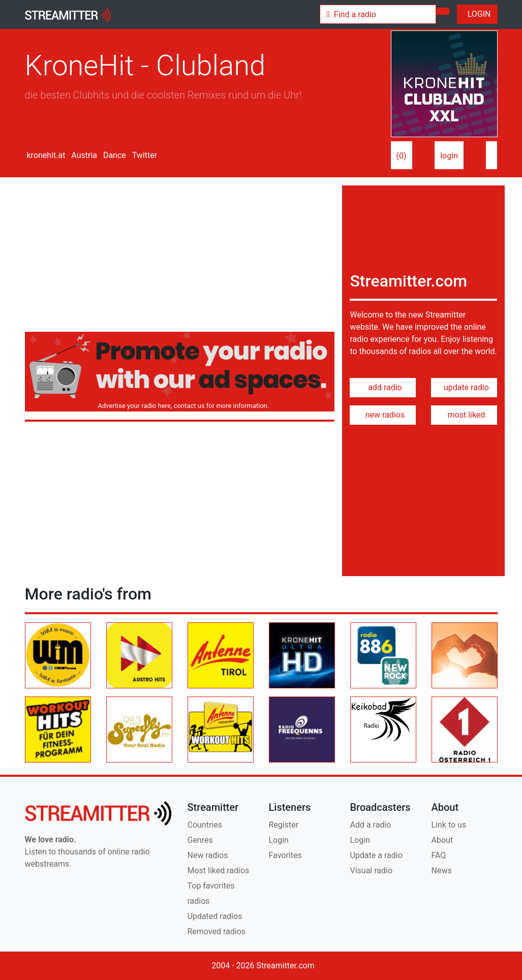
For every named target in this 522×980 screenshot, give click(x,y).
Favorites (285, 855)
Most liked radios (218, 871)
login (449, 156)
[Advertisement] (180, 257)
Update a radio (376, 855)
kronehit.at (45, 155)
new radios (383, 415)
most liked (465, 415)
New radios (207, 855)
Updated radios (214, 916)
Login (278, 840)
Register (283, 825)
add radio (383, 387)
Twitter (144, 155)
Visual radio (371, 871)
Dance (114, 155)
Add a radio (370, 825)
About (442, 840)
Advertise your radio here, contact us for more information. (182, 406)
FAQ (438, 855)
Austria (83, 155)
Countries (204, 825)
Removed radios (216, 931)
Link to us (449, 825)
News (441, 871)
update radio (464, 387)
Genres (200, 840)
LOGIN (477, 14)
